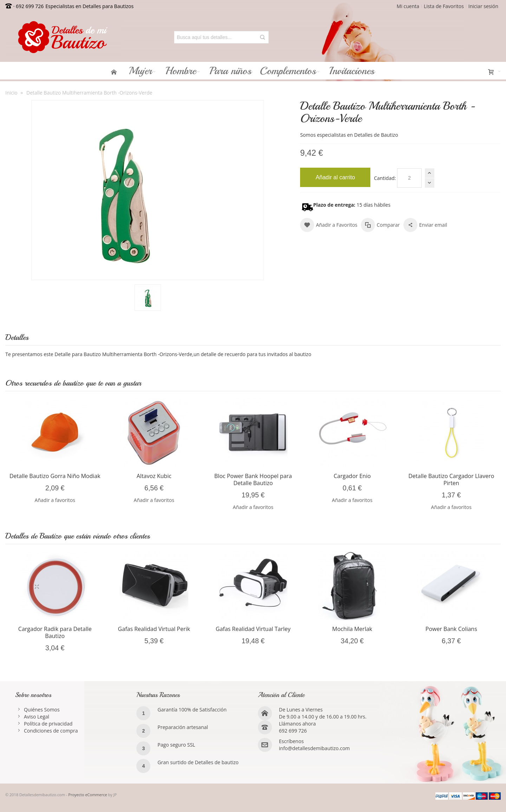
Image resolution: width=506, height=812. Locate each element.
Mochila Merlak (352, 629)
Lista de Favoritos (444, 6)
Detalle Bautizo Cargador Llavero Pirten (451, 479)
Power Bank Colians (451, 629)
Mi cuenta (408, 6)
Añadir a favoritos (55, 500)
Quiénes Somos (42, 710)
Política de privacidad (48, 724)
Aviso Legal (37, 717)
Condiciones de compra (51, 731)
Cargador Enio (352, 476)
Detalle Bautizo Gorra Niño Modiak (55, 476)
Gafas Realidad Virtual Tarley (253, 629)
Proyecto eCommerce (87, 795)
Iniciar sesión (483, 6)
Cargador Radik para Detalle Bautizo (55, 632)
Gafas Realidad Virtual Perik (154, 629)
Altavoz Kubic (154, 476)
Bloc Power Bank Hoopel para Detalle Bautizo (253, 479)
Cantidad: (385, 178)
